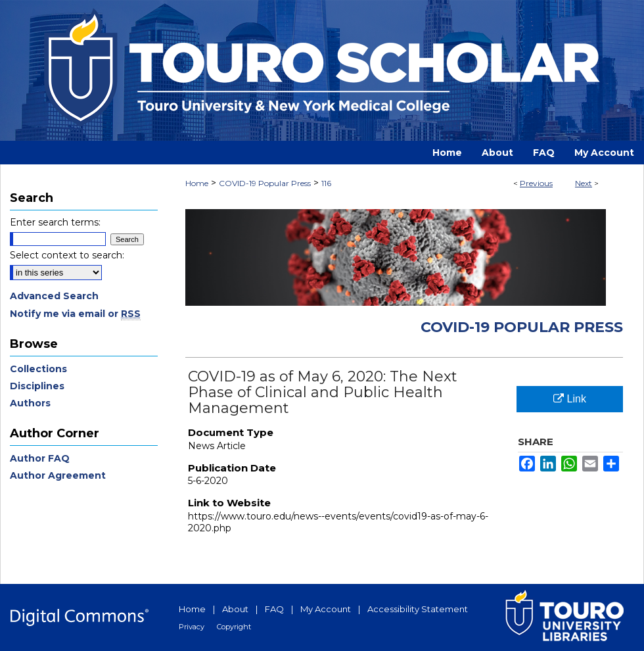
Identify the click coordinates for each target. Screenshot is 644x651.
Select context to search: (67, 255)
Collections (38, 369)
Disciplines (37, 386)
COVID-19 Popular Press (265, 183)
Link (570, 399)
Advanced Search (54, 296)
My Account (326, 609)
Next (584, 183)
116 (326, 183)
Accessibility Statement (418, 609)
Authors (30, 403)
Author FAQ (40, 458)
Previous (536, 183)
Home (197, 183)
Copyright (234, 627)
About (235, 609)
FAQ (274, 609)
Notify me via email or (75, 314)
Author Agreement (58, 475)
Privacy (192, 627)
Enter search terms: (55, 222)
